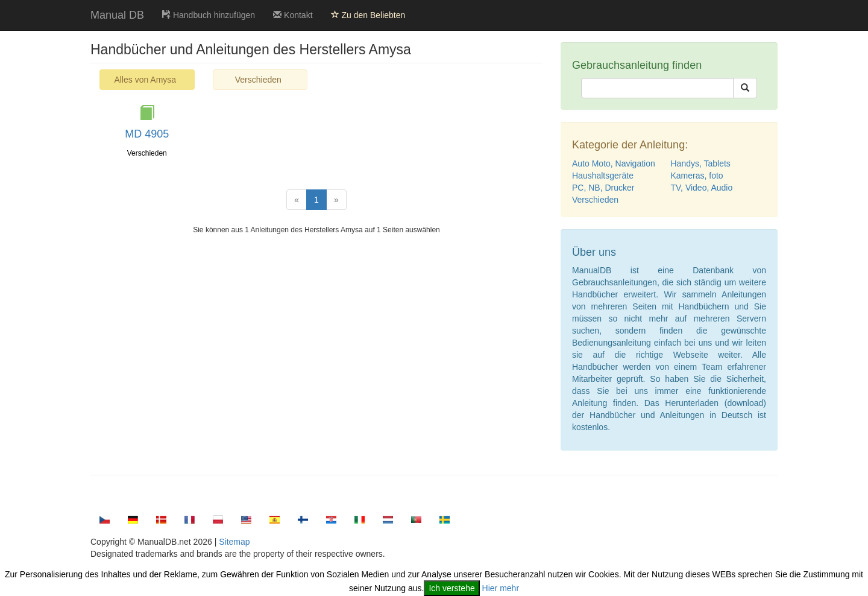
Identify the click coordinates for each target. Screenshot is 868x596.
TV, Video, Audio (702, 188)
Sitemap (234, 542)
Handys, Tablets (701, 163)
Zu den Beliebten (368, 15)
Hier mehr (501, 588)
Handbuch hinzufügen (209, 15)
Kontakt (293, 15)
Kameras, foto (697, 176)
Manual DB (117, 15)
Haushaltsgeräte (603, 176)
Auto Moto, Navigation (614, 163)
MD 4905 (147, 134)
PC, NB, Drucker (603, 188)
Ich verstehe (451, 588)
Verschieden (258, 80)
